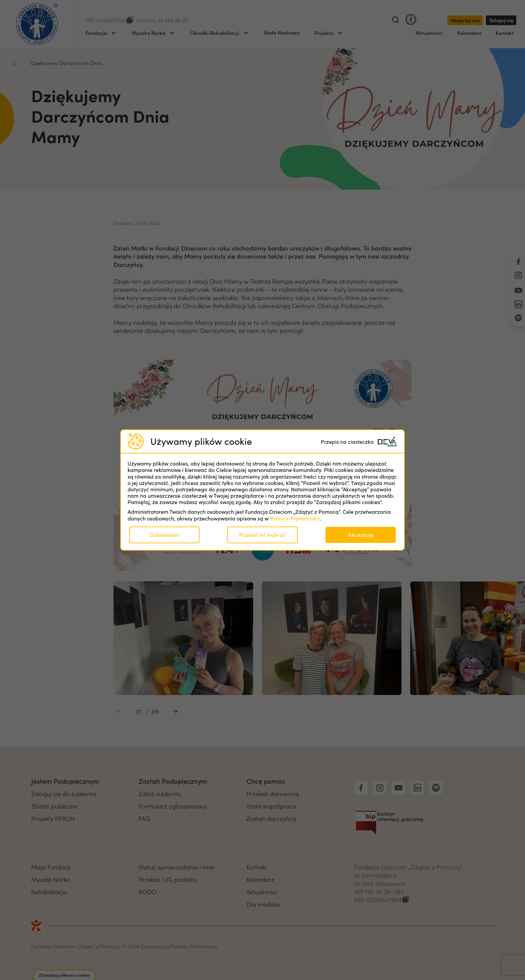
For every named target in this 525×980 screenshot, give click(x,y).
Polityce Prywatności (295, 518)
